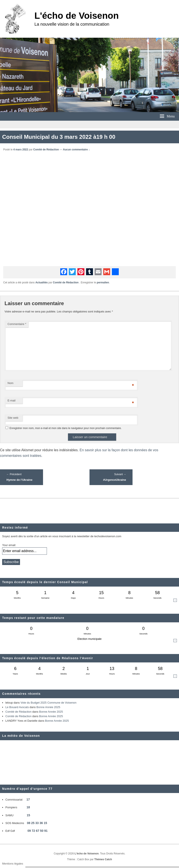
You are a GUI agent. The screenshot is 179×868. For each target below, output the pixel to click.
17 (28, 799)
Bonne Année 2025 (48, 707)
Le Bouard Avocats (17, 707)
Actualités (41, 283)
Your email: (9, 545)
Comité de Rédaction (46, 150)
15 (28, 815)
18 (28, 807)
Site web (13, 418)
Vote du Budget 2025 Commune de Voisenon (48, 703)
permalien (103, 283)
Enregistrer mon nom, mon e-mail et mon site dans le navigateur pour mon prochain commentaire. (66, 428)
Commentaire (17, 324)
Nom (10, 383)
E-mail (12, 400)
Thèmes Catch (103, 859)
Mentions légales (13, 864)
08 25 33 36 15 (37, 823)
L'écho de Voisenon (77, 16)
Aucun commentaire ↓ (76, 150)
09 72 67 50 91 (38, 831)
